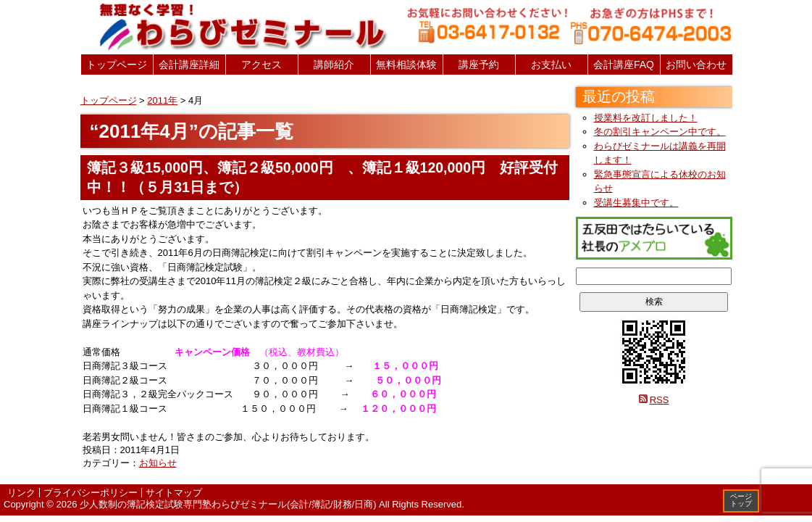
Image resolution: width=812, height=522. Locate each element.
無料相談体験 (406, 65)
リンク (21, 493)
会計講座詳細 (189, 65)
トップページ (117, 65)
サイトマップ (174, 493)
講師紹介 (334, 65)
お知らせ (158, 463)
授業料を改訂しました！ (646, 118)
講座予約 (479, 65)
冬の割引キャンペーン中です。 (660, 132)
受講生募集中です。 (636, 203)
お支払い (551, 65)
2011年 (162, 100)
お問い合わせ (696, 65)
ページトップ (741, 500)
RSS (660, 400)
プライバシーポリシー (91, 493)
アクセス (261, 65)
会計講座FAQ (624, 65)
